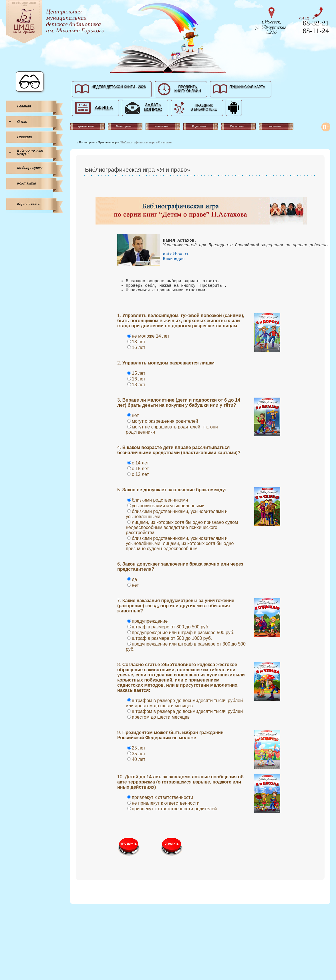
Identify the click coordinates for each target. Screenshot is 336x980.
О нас (22, 122)
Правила (25, 137)
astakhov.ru (176, 259)
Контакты (27, 183)
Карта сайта (29, 204)
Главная (24, 106)
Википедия (174, 264)
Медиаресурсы (30, 168)
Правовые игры (108, 142)
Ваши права (87, 142)
